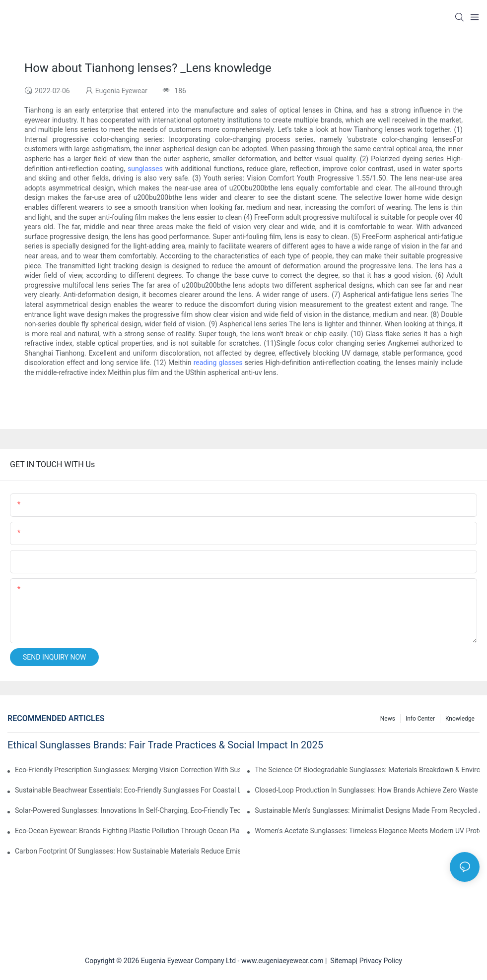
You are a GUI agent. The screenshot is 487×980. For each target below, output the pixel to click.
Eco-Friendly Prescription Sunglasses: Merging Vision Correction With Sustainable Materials (127, 770)
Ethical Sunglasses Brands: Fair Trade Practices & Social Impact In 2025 (165, 745)
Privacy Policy (381, 961)
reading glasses (218, 363)
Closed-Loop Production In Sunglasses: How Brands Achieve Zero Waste (366, 790)
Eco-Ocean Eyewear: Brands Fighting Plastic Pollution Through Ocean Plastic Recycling (127, 831)
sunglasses (145, 169)
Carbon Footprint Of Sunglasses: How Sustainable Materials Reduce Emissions (127, 851)
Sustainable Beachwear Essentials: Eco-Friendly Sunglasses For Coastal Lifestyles (127, 790)
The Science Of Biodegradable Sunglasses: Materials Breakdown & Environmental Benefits (367, 770)
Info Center (420, 719)
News (388, 719)
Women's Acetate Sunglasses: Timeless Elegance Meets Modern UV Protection (367, 831)
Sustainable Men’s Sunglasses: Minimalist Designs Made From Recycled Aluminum (367, 810)
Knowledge (460, 719)
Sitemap (341, 961)
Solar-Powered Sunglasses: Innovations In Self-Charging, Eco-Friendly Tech (127, 810)
